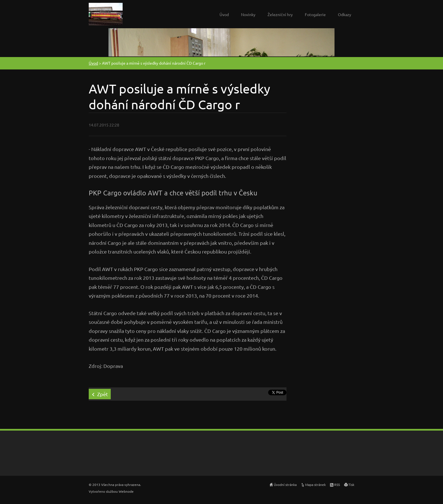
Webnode (126, 491)
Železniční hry (280, 14)
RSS (337, 485)
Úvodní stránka (285, 485)
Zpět (103, 394)
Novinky (248, 14)
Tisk (351, 485)
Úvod (224, 14)
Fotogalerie (315, 14)
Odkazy (345, 14)
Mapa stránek (315, 485)
